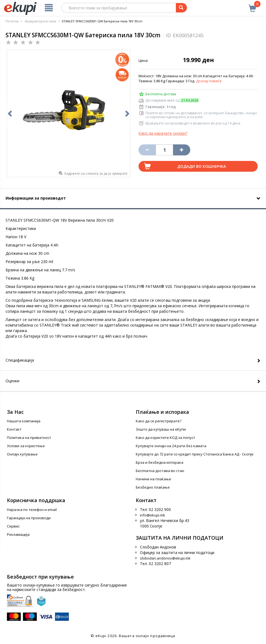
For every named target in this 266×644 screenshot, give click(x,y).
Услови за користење (26, 446)
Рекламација (18, 534)
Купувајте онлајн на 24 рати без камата (171, 446)
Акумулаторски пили (41, 21)
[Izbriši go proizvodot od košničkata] (147, 150)
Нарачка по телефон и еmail (32, 510)
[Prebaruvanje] (181, 8)
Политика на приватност (29, 438)
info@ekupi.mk (152, 515)
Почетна (12, 21)
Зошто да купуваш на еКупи (161, 429)
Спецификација (20, 360)
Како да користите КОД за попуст (165, 438)
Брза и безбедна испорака (160, 462)
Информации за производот (36, 198)
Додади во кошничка (202, 166)
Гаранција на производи (29, 518)
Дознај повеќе (209, 81)
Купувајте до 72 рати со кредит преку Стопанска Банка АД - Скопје (195, 454)
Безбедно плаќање (153, 487)
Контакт (14, 429)
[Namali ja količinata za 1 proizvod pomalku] (182, 150)
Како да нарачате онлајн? (163, 133)
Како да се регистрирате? (159, 421)
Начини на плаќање (153, 479)
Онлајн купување (22, 454)
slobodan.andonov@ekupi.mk (165, 558)
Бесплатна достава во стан (160, 471)
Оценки (12, 381)
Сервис (13, 526)
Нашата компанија (24, 421)
